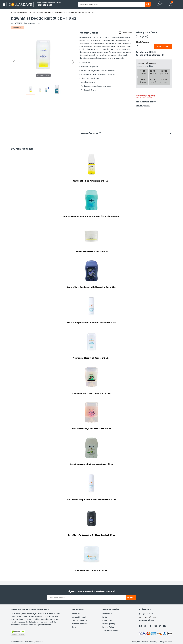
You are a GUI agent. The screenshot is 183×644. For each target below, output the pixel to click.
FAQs (105, 617)
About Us (76, 614)
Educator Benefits (79, 620)
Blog (74, 627)
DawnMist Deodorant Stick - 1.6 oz (80, 12)
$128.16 (152, 52)
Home (13, 12)
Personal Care (25, 12)
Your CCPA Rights (17, 642)
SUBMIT (131, 597)
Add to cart (163, 46)
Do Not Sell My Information (34, 642)
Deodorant (59, 12)
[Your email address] (86, 597)
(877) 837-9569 (146, 614)
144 (163, 55)
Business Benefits (79, 624)
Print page (128, 33)
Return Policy (108, 620)
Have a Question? (91, 133)
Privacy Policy (108, 627)
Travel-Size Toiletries (42, 12)
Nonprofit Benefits (80, 617)
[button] (160, 4)
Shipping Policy (109, 624)
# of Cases (142, 42)
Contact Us (107, 614)
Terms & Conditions (111, 630)
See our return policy (146, 102)
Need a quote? (143, 106)
